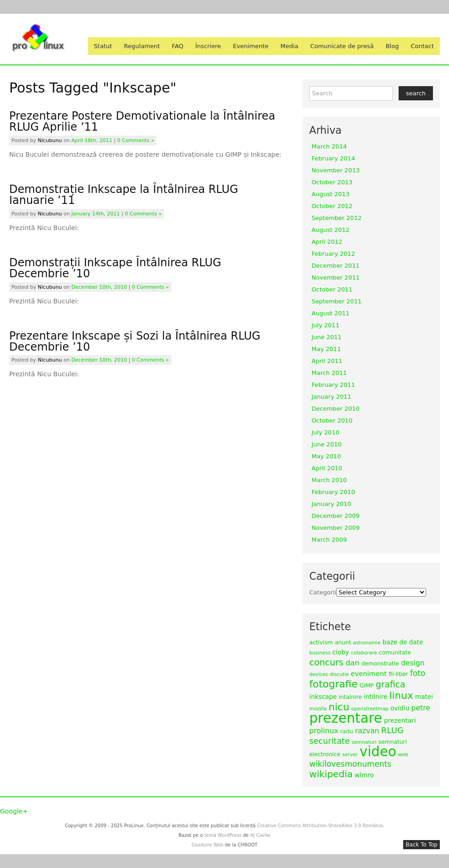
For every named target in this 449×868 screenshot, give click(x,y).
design (413, 663)
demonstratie (380, 664)
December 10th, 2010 (99, 287)
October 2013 (332, 182)
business (320, 653)
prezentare (346, 718)
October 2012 (332, 206)
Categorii (323, 592)
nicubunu (50, 140)
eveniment (369, 673)
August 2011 (331, 313)
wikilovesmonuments (350, 764)
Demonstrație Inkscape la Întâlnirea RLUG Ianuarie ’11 (124, 195)
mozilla (318, 709)
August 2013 (331, 194)
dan (353, 663)
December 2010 (336, 409)
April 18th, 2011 (92, 140)
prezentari (400, 720)
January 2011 (331, 397)
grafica (391, 684)
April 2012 (327, 242)
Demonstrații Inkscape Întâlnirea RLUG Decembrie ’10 (115, 268)
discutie (339, 674)
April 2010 (327, 468)
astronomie (367, 643)
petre (421, 708)
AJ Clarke (260, 835)
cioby (341, 652)
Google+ (14, 811)
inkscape (323, 697)
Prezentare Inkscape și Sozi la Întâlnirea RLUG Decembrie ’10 (135, 341)
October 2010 (332, 420)
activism (321, 643)
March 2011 (329, 373)
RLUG (392, 730)
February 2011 (333, 385)
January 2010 (331, 504)
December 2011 (336, 266)
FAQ (178, 46)
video (378, 752)
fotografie (334, 684)
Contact (422, 46)
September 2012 (337, 218)
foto (418, 673)
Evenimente (251, 46)
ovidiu (400, 708)
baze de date (403, 642)
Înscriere (208, 46)
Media (289, 46)
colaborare (364, 653)
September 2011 (337, 301)
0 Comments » (136, 140)
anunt (343, 643)
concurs (326, 662)
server (350, 755)
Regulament (142, 46)
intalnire (350, 697)
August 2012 (331, 230)
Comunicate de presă (342, 46)
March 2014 (329, 146)
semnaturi (364, 742)
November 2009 (336, 528)
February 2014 (333, 158)
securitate (330, 741)
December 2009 (336, 516)
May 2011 (326, 349)
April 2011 (327, 361)
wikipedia (331, 774)
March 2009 (329, 540)
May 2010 (326, 456)
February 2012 (333, 254)
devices (319, 674)
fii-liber (398, 674)
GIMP (367, 686)
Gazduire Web (208, 845)
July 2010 (326, 432)
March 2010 (329, 480)
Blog (392, 46)
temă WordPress (223, 835)
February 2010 (333, 492)
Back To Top (422, 845)
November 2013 (336, 170)
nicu (339, 707)
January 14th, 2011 (96, 214)
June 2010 (327, 444)
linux (401, 695)
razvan (367, 731)
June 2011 (327, 337)
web (403, 755)
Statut (103, 46)
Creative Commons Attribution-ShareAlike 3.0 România (320, 826)
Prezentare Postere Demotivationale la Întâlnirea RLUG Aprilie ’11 (142, 121)
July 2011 (326, 325)
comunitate (395, 653)
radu (346, 731)
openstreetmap (370, 709)
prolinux (324, 731)
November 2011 (336, 277)
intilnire (375, 697)
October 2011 (332, 289)
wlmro (364, 775)
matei (424, 697)
